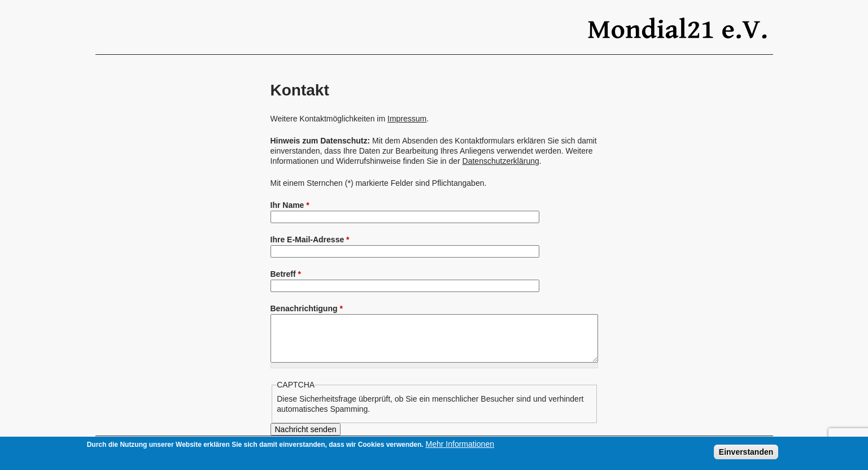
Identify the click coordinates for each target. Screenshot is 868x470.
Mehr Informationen (460, 444)
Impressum (407, 119)
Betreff (286, 274)
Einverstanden (746, 452)
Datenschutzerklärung (501, 161)
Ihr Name (290, 205)
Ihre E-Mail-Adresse (310, 240)
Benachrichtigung (307, 308)
